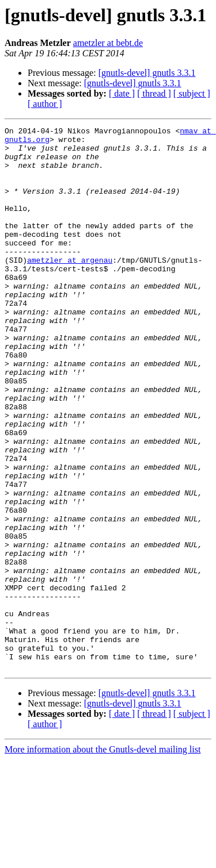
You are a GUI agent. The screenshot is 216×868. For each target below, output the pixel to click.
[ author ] (45, 104)
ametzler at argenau (70, 287)
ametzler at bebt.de (108, 43)
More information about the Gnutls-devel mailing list (103, 858)
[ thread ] (154, 93)
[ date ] (122, 93)
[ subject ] (192, 93)
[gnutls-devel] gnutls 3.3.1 (147, 73)
